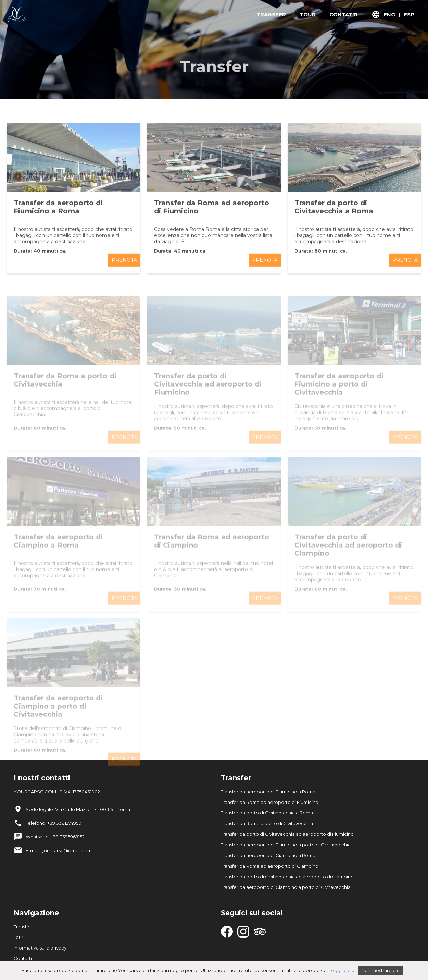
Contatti (23, 958)
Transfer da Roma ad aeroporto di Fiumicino (270, 802)
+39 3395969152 (68, 837)
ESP (409, 15)
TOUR (308, 15)
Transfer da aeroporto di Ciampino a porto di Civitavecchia (286, 887)
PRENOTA (124, 265)
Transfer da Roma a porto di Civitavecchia (267, 823)
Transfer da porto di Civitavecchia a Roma (267, 813)
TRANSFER (271, 15)
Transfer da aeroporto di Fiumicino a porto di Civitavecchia (286, 845)
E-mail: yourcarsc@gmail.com (59, 850)
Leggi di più (342, 970)
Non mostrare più (380, 970)
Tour (18, 937)
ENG (389, 15)
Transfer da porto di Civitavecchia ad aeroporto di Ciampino (287, 877)
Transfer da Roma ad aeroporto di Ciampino (270, 866)
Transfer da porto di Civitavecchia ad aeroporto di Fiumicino (287, 834)
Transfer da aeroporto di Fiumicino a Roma (268, 792)
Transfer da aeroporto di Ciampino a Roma (268, 855)
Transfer (22, 927)
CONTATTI (344, 15)
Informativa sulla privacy (40, 948)
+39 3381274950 (64, 823)
